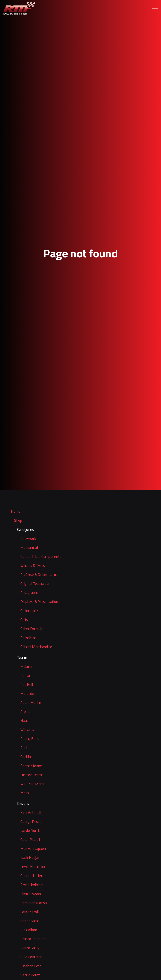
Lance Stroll (30, 912)
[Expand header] (155, 8)
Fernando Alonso (33, 903)
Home (16, 511)
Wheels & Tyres (33, 565)
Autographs (29, 593)
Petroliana (29, 638)
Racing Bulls (30, 739)
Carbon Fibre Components (41, 556)
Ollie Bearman (31, 957)
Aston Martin (31, 702)
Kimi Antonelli (31, 812)
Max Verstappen (33, 849)
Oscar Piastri (30, 840)
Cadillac (26, 757)
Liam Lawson (31, 894)
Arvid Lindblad (31, 885)
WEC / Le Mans (32, 784)
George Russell (32, 821)
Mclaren (27, 666)
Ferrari (26, 675)
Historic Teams (32, 775)
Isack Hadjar (30, 858)
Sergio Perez (30, 975)
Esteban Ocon (31, 966)
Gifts (24, 620)
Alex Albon (29, 930)
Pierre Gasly (30, 948)
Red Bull (27, 684)
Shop (18, 520)
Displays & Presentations (40, 602)
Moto (25, 793)
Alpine (25, 711)
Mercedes (28, 693)
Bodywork (28, 538)
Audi (24, 748)
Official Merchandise (36, 647)
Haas (24, 721)
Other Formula (32, 629)
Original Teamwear (35, 583)
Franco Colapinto (33, 939)
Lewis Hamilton (33, 867)
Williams (27, 730)
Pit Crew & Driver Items (39, 574)
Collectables (30, 611)
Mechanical (29, 547)
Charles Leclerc (32, 876)
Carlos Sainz (30, 921)
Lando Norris (30, 830)
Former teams (31, 766)
